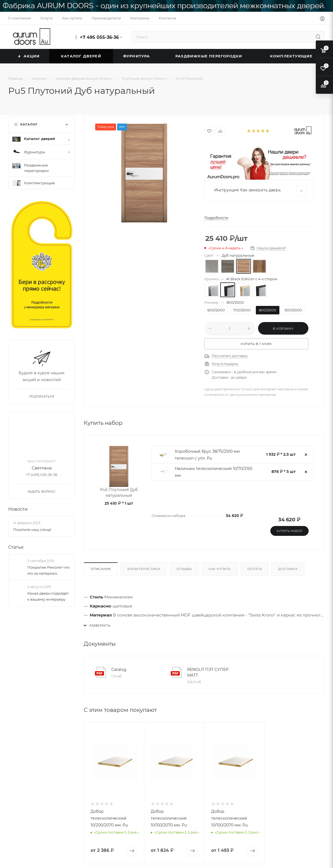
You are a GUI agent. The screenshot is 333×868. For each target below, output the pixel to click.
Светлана (42, 468)
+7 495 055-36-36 (99, 37)
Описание (101, 569)
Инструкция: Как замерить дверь (261, 191)
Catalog (119, 670)
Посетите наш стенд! (32, 530)
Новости (18, 509)
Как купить (220, 569)
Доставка (288, 569)
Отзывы (184, 569)
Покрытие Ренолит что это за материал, (48, 570)
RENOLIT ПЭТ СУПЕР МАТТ (208, 672)
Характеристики (144, 569)
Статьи (16, 547)
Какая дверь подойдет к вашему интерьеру (48, 597)
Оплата (255, 569)
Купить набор (289, 531)
